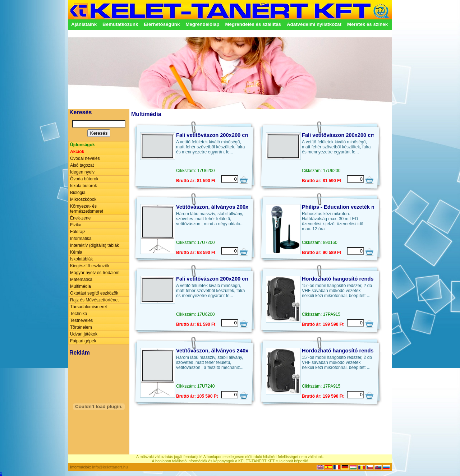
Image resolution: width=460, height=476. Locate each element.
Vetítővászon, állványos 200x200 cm (221, 207)
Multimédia (80, 286)
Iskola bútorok (84, 186)
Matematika (81, 279)
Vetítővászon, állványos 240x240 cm (221, 351)
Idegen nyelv (82, 172)
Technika (79, 314)
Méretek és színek (367, 24)
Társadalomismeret (89, 307)
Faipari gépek (83, 341)
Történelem (81, 327)
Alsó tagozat (82, 165)
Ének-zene (80, 218)
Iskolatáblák (81, 259)
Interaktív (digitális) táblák (95, 245)
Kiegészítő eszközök (90, 266)
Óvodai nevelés (85, 158)
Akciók (77, 152)
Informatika (81, 239)
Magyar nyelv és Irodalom (95, 273)
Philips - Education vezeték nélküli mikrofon (357, 207)
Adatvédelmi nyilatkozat (314, 24)
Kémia (76, 252)
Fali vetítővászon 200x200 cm (213, 135)
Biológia (78, 193)
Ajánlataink (84, 24)
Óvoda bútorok (84, 179)
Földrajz (78, 232)
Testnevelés (81, 320)
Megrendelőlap (202, 24)
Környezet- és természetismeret (87, 209)
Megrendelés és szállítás (253, 24)
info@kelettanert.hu (110, 467)
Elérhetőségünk (162, 24)
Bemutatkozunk (120, 24)
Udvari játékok (84, 334)
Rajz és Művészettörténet (94, 300)
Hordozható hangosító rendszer (342, 279)
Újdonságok (82, 145)
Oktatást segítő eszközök (94, 293)
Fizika (76, 225)
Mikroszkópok (83, 199)
